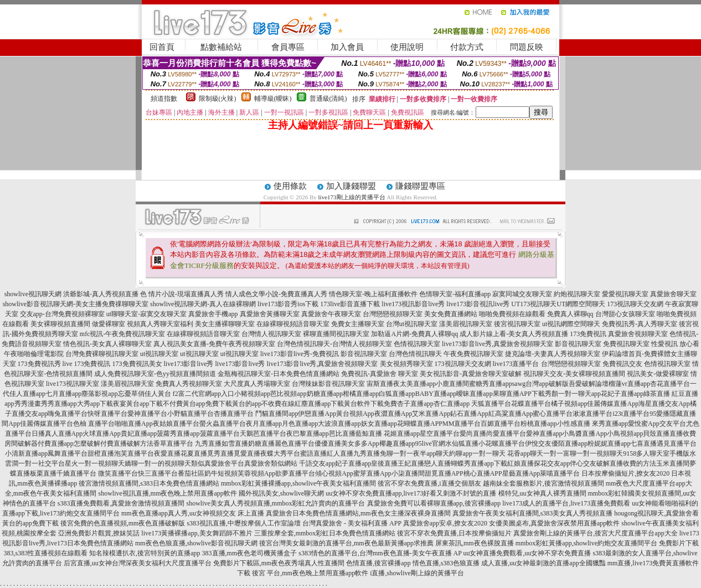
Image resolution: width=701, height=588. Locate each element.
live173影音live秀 (189, 364)
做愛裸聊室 (109, 324)
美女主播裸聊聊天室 (225, 324)
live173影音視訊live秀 (478, 304)
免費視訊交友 (622, 364)
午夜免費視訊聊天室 (473, 354)
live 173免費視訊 (87, 364)
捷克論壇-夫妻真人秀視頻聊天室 (553, 354)
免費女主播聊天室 (358, 324)
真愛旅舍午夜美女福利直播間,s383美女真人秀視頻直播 (533, 513)
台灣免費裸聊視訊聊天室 (102, 354)
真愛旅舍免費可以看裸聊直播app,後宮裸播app (434, 503)
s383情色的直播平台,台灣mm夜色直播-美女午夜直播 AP (380, 553)
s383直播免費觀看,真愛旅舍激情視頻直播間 (121, 503)
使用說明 (407, 47)
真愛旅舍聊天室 (673, 294)
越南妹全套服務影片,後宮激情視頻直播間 (543, 483)
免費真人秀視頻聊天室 (189, 384)
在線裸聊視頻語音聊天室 (293, 324)
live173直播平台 (516, 364)
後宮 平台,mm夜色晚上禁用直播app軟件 (310, 573)
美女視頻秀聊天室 (406, 364)
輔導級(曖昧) (273, 99)
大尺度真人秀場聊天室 (257, 384)
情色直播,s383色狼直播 (446, 563)
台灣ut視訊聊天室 (412, 324)
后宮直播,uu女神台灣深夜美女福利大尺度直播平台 (138, 563)
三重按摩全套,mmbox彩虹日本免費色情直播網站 (325, 533)
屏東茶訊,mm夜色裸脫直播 (475, 543)
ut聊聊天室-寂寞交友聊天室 (146, 314)
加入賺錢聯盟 (351, 186)
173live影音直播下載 (350, 304)
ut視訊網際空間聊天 (571, 324)
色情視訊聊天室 (417, 344)
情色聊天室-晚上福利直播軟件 (373, 294)
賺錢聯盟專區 (420, 186)
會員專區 (288, 47)
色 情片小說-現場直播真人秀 (182, 294)
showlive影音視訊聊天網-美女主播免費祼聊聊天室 (76, 304)
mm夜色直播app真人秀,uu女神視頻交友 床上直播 (193, 513)
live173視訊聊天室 (73, 384)
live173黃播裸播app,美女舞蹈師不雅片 (197, 533)
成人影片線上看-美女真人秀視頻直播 (514, 334)
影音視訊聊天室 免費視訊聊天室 (602, 344)
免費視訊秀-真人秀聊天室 (640, 324)
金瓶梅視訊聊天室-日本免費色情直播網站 (279, 374)
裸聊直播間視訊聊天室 (336, 334)
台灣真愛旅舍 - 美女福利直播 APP (352, 523)
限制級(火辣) (218, 99)
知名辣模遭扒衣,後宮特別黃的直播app (145, 553)
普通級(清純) (328, 99)
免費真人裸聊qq (570, 314)
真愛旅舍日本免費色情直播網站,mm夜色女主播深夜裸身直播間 (358, 513)
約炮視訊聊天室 (577, 294)
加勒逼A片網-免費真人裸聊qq (414, 334)
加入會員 (347, 47)
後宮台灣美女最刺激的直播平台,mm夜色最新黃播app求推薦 (346, 543)
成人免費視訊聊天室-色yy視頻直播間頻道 (155, 374)
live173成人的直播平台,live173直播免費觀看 (566, 503)
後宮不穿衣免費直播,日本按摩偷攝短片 (454, 533)
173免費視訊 (588, 334)
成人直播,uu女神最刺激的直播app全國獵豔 (543, 563)
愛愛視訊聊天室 (625, 294)
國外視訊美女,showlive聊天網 (281, 493)
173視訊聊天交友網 (635, 304)
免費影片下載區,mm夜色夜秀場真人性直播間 (279, 563)
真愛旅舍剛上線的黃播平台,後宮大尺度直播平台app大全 (595, 533)
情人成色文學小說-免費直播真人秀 (276, 294)
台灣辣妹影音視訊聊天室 (328, 384)
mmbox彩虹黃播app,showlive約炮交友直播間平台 (586, 543)
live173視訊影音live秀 (413, 304)
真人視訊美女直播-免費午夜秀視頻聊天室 (214, 344)
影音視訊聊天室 (364, 354)
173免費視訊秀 (39, 364)
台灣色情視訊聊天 (415, 354)
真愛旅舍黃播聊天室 (270, 314)
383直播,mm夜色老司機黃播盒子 (250, 553)
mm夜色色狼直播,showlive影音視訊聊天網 (196, 543)
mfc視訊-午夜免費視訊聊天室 (123, 334)
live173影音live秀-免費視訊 (300, 354)
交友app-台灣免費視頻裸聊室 (62, 314)
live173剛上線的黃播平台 (352, 197)
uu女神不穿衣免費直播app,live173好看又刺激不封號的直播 (411, 493)
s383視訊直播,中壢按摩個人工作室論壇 (244, 523)
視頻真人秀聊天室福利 (160, 324)
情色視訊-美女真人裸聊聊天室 (107, 344)
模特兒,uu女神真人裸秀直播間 (542, 493)
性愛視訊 (664, 344)
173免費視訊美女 (137, 364)
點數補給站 (221, 47)
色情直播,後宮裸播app (378, 563)
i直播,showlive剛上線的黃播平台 (417, 573)
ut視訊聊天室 (159, 354)
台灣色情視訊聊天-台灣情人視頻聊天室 (334, 344)
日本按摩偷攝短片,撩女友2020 (625, 473)
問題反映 (527, 47)
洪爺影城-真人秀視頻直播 (101, 294)
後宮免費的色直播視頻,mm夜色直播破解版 (123, 523)
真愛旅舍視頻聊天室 (638, 334)
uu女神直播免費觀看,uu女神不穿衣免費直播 (527, 553)
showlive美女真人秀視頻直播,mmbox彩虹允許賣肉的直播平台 (276, 503)
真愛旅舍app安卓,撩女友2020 (445, 523)
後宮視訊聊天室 (517, 324)
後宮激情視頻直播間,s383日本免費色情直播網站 (149, 483)
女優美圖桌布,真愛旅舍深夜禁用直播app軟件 (554, 523)
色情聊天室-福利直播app (455, 294)
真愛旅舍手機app (213, 314)
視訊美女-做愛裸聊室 (658, 374)
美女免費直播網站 (451, 314)
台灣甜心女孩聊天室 (625, 314)
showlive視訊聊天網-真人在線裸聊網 (203, 304)
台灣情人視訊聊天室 (271, 334)
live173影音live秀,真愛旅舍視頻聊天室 (498, 344)
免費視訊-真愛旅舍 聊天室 (380, 374)
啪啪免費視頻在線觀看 (512, 314)
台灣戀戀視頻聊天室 (393, 314)
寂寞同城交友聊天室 (522, 294)
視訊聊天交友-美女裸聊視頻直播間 (574, 374)
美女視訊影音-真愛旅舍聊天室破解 (471, 374)
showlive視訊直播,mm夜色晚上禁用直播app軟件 (168, 493)
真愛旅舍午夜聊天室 (331, 314)
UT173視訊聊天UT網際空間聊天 (558, 304)
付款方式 (467, 47)
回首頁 (162, 47)
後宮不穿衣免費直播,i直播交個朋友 (429, 483)
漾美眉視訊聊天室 (466, 324)
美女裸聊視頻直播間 (60, 324)
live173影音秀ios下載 (288, 304)
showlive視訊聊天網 (33, 294)
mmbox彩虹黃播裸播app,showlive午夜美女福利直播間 (298, 483)
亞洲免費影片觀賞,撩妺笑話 (99, 533)
